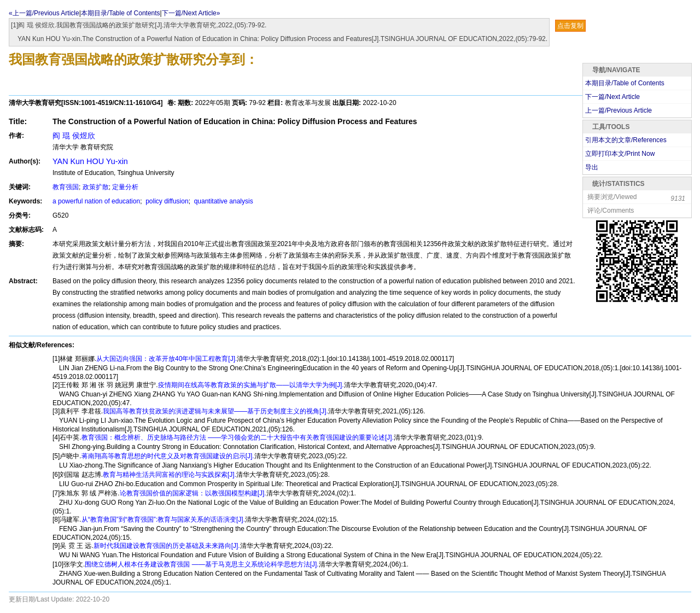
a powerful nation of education (96, 201)
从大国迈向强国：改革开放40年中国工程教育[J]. (167, 359)
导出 (592, 167)
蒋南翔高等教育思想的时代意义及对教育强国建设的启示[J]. (168, 456)
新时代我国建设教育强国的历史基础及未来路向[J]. (167, 546)
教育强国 (66, 187)
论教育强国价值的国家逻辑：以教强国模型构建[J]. (193, 493)
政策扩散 (96, 187)
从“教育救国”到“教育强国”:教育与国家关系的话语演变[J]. (163, 519)
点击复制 (570, 26)
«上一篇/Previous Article (44, 13)
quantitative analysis (222, 201)
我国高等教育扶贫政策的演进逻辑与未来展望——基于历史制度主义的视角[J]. (215, 411)
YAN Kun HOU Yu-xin (90, 161)
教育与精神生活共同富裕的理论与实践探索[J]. (170, 475)
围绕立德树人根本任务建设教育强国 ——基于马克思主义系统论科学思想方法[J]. (202, 564)
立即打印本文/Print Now (620, 154)
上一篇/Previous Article (619, 110)
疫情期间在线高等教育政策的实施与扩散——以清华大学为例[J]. (251, 385)
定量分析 (125, 187)
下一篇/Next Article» (191, 13)
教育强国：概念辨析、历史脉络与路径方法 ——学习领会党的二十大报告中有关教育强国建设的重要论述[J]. (238, 437)
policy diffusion (166, 201)
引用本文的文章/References (626, 140)
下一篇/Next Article (612, 97)
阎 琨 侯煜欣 (74, 136)
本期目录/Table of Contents (121, 13)
